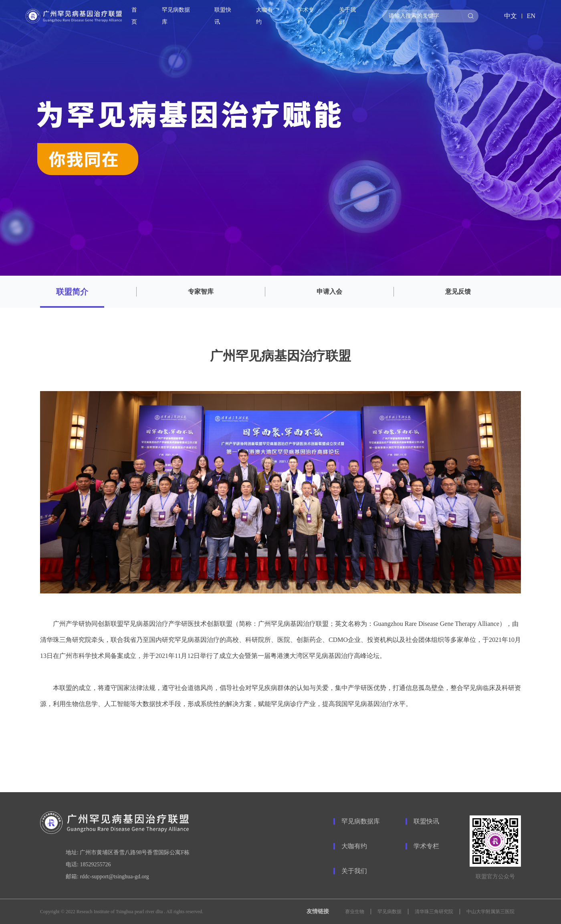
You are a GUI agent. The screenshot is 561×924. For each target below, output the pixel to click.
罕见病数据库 (176, 16)
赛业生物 (355, 912)
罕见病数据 (389, 912)
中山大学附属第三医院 (490, 912)
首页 (134, 16)
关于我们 (354, 871)
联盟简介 (72, 292)
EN (531, 16)
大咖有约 (354, 846)
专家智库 (201, 292)
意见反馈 (458, 292)
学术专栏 (426, 846)
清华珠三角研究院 (434, 912)
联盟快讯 (426, 821)
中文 (511, 16)
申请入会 (329, 292)
